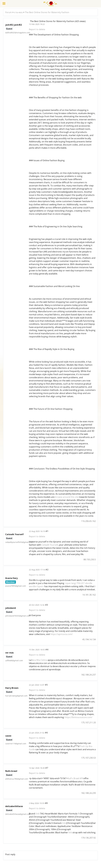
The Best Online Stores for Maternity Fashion (47, 12)
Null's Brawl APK (75, 778)
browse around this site (67, 497)
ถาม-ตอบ (18, 12)
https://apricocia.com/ (62, 634)
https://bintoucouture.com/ (78, 717)
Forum (9, 12)
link (38, 814)
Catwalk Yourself (50, 545)
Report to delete (37, 29)
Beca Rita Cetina (39, 660)
